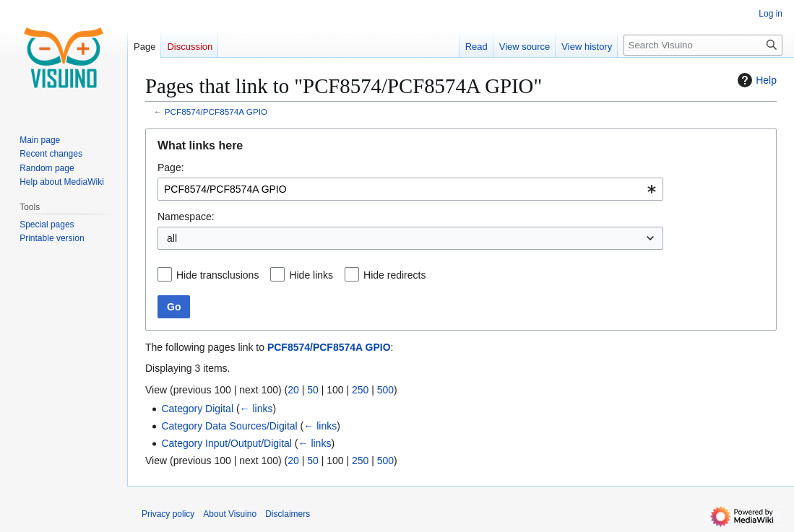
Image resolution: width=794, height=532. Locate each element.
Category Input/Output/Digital (226, 443)
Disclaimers (288, 514)
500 (385, 390)
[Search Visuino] (703, 45)
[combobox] (410, 189)
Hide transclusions (217, 275)
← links (256, 409)
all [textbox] (172, 238)
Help (755, 80)
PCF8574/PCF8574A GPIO (216, 112)
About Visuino (230, 514)
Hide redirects (394, 275)
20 (293, 390)
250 (360, 390)
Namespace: (186, 217)
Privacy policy (168, 514)
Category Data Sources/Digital (229, 426)
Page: (171, 167)
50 (313, 390)
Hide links (311, 275)
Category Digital (197, 409)
